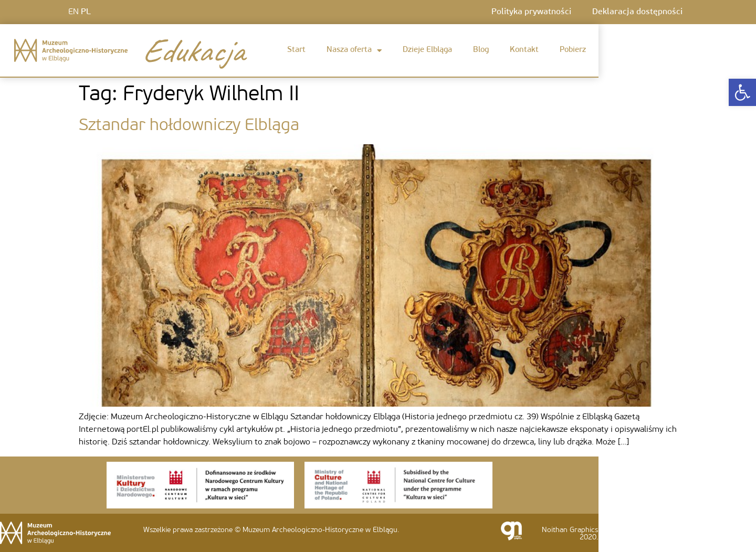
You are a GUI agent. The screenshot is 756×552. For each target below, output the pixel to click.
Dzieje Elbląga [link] (427, 50)
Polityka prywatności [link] (531, 12)
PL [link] (86, 12)
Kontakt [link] (524, 50)
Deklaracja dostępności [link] (637, 12)
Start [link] (296, 50)
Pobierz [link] (573, 50)
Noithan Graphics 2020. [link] (570, 534)
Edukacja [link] (193, 50)
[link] (742, 92)
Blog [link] (481, 50)
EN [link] (73, 12)
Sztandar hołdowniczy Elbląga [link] (189, 126)
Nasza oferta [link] (354, 51)
